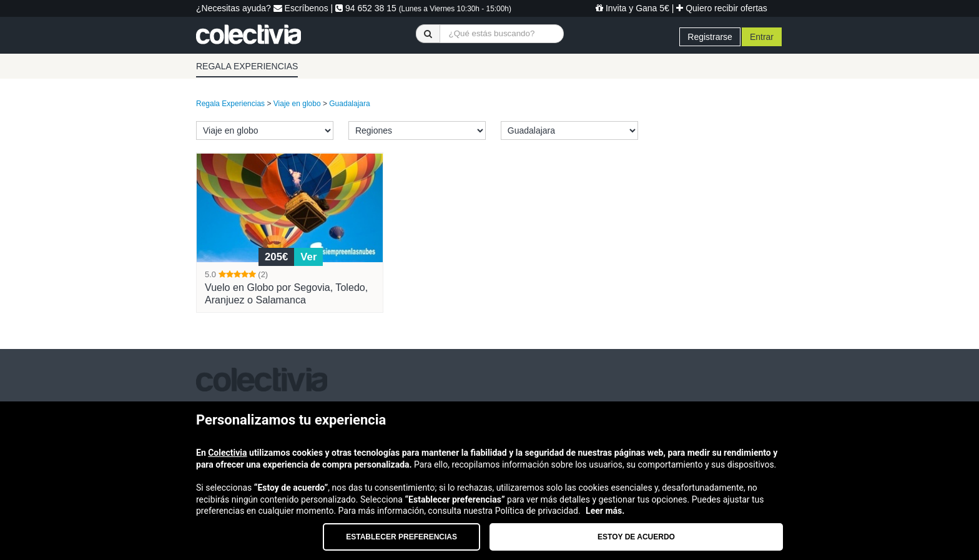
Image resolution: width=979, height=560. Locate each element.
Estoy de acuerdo (636, 537)
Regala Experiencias (230, 104)
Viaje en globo (297, 104)
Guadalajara (349, 104)
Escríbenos (301, 8)
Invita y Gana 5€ (632, 8)
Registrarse (710, 37)
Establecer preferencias (401, 537)
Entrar (762, 37)
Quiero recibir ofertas (722, 8)
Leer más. (605, 511)
